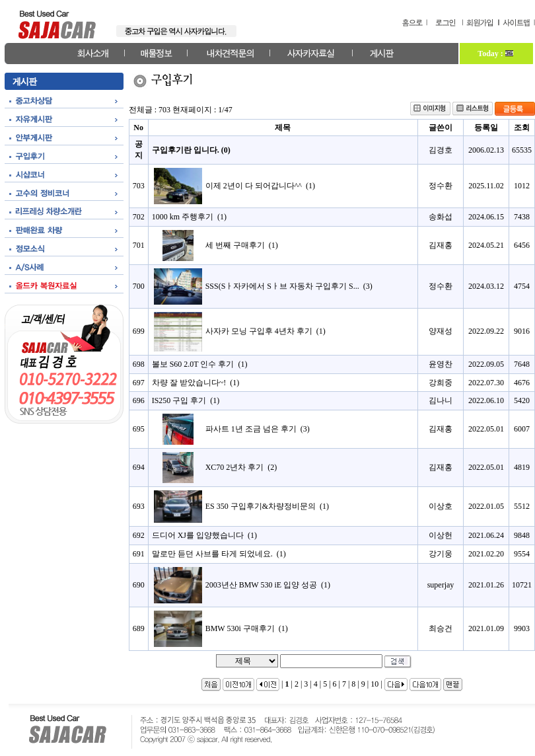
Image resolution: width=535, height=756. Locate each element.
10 (374, 684)
